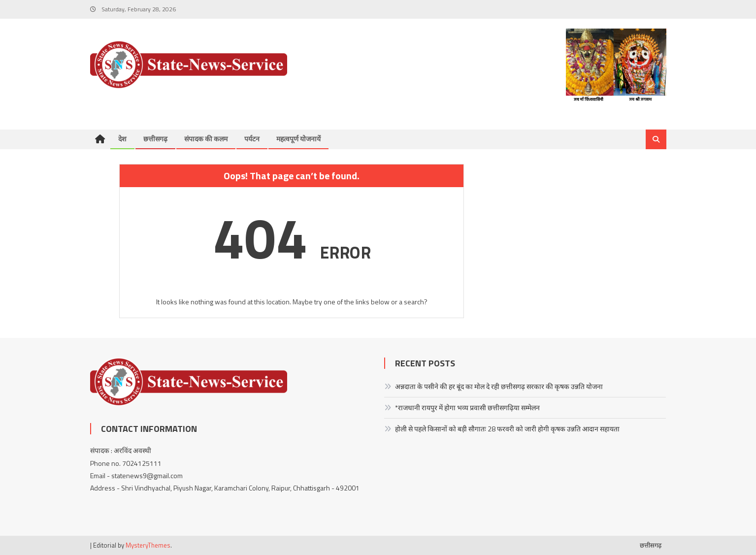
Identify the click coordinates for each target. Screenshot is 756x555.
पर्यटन (252, 139)
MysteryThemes (148, 545)
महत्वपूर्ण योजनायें (298, 139)
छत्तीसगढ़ (155, 139)
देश (122, 139)
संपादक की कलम (206, 139)
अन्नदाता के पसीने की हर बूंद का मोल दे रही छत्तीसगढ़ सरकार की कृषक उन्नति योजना (499, 386)
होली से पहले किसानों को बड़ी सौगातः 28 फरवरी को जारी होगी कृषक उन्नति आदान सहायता (507, 429)
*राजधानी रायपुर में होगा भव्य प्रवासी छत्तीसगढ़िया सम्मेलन (467, 408)
